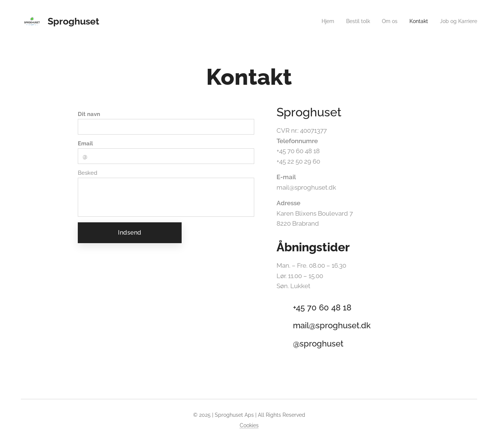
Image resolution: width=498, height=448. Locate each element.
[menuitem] (319, 21)
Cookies (249, 425)
